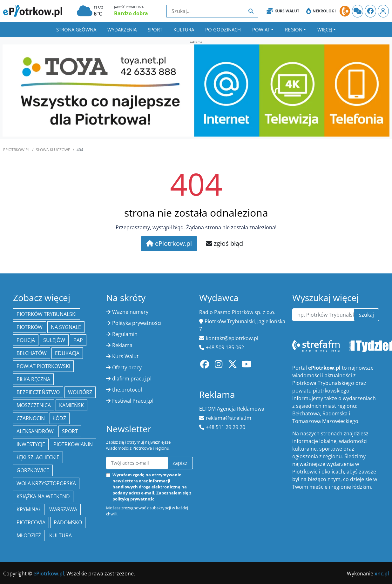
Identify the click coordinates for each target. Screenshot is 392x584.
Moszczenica (34, 405)
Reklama (122, 345)
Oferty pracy (127, 367)
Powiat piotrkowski (43, 366)
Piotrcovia (31, 522)
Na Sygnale (66, 327)
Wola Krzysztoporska (46, 483)
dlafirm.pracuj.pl (132, 379)
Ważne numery (130, 312)
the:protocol (127, 390)
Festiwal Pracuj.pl (133, 401)
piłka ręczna (33, 379)
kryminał (29, 509)
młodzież (29, 535)
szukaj (366, 315)
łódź (60, 418)
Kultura (184, 30)
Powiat (261, 30)
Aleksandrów (35, 431)
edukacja (67, 353)
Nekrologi (321, 11)
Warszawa (63, 509)
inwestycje (31, 444)
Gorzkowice (33, 470)
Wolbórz (80, 392)
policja (26, 340)
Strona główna (76, 30)
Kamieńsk (71, 405)
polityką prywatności (134, 499)
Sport (155, 30)
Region (294, 30)
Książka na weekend (43, 496)
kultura (61, 535)
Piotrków (30, 327)
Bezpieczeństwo (38, 392)
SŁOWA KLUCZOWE (53, 150)
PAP (78, 340)
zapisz (180, 463)
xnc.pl (382, 574)
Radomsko (68, 522)
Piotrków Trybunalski (47, 314)
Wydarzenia (122, 30)
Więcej (325, 30)
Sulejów (54, 340)
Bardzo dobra (131, 13)
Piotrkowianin (73, 444)
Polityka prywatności (137, 323)
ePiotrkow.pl (16, 150)
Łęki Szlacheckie (38, 457)
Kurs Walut (283, 11)
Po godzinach (223, 30)
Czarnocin (31, 418)
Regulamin (125, 334)
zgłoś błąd (224, 243)
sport (70, 431)
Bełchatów (32, 353)
